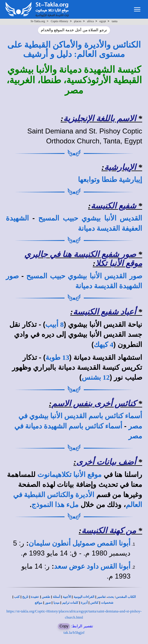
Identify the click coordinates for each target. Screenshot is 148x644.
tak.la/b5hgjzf (74, 632)
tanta (115, 21)
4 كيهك (103, 345)
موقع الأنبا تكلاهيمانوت (69, 475)
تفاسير (101, 597)
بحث (111, 597)
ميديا (56, 603)
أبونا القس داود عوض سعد (92, 566)
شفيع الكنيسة (113, 206)
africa (90, 21)
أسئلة (56, 597)
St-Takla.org (38, 21)
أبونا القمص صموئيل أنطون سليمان (80, 543)
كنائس (94, 603)
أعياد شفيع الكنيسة (105, 312)
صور (48, 603)
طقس (46, 597)
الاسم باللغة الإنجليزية (100, 118)
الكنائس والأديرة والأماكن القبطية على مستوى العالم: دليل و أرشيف (74, 49)
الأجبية (67, 597)
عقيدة (35, 597)
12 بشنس (96, 377)
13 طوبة (57, 357)
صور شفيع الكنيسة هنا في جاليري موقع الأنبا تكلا (83, 259)
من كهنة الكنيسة (109, 531)
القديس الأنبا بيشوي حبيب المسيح (90, 218)
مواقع (39, 603)
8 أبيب (54, 324)
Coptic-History (60, 21)
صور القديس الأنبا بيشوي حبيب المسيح (84, 276)
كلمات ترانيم (70, 603)
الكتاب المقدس (126, 597)
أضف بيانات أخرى (106, 462)
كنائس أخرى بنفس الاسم (94, 403)
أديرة (84, 603)
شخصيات (107, 603)
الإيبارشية (120, 167)
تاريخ (25, 597)
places (78, 21)
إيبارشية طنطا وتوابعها (110, 180)
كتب (17, 597)
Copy (64, 626)
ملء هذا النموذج (55, 505)
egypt (103, 21)
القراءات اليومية (84, 597)
